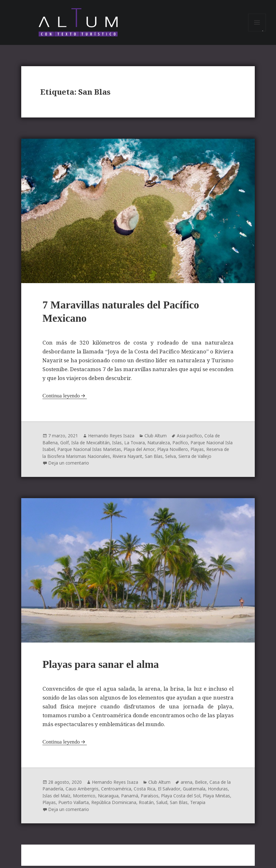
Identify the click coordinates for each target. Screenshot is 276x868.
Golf (64, 445)
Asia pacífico (190, 438)
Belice (202, 785)
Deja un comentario (69, 465)
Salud (163, 805)
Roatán (148, 805)
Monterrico (84, 798)
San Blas (161, 458)
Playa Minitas (218, 798)
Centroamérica (116, 792)
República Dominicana (115, 805)
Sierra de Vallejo (202, 458)
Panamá (131, 798)
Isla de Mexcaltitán (91, 445)
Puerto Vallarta (74, 805)
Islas (118, 445)
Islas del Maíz (56, 798)
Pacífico (182, 445)
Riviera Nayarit (134, 458)
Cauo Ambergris (82, 792)
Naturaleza (160, 445)
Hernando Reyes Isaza (111, 438)
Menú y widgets (257, 32)
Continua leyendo (61, 399)
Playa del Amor (148, 452)
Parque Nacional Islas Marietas (98, 452)
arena (187, 785)
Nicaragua (109, 798)
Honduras (219, 792)
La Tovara (135, 445)
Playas (206, 452)
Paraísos (151, 798)
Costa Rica (145, 792)
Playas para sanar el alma (103, 667)
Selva (177, 458)
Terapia (199, 805)
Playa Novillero (181, 452)
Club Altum (156, 438)
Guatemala (195, 792)
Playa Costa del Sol (182, 798)
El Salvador (170, 792)
